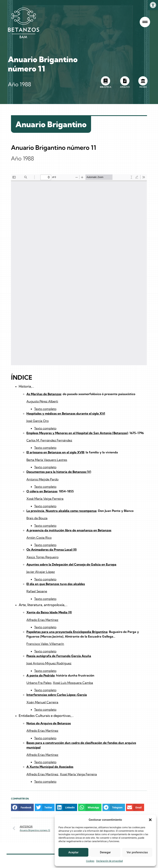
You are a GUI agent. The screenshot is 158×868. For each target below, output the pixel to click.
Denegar (105, 852)
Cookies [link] (90, 861)
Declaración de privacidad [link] (109, 861)
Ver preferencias (137, 852)
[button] (150, 820)
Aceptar (73, 852)
